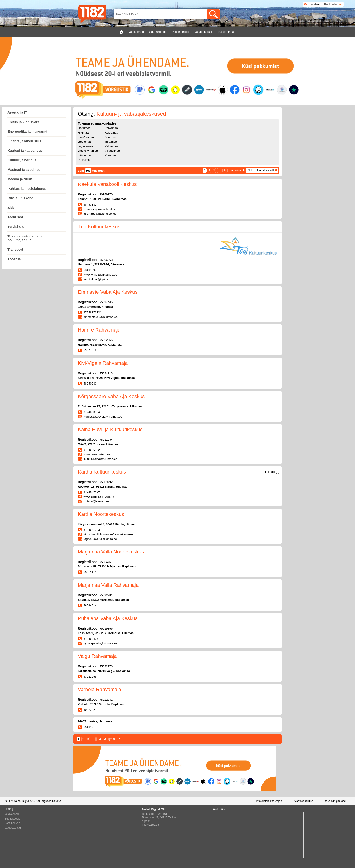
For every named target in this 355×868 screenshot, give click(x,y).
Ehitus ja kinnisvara (23, 122)
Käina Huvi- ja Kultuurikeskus (110, 429)
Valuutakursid (13, 828)
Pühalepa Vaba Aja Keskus (108, 618)
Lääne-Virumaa (88, 151)
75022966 (106, 340)
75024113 (106, 373)
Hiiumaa (83, 133)
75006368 (106, 260)
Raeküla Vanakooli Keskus (107, 184)
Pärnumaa (85, 160)
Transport (15, 249)
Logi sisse (314, 4)
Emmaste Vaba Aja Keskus (108, 292)
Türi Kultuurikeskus (99, 227)
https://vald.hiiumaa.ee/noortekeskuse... (109, 534)
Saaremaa (111, 137)
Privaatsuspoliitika (303, 801)
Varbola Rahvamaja (100, 689)
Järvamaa (84, 142)
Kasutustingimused (334, 801)
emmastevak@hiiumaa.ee (101, 317)
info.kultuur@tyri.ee (96, 279)
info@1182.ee (150, 825)
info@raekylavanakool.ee (100, 214)
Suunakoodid (12, 819)
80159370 (106, 194)
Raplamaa (111, 133)
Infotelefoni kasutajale (269, 801)
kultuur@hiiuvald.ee (96, 501)
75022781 (106, 595)
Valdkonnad (12, 814)
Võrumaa (111, 155)
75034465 (106, 302)
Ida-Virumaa (86, 137)
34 (225, 171)
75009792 (106, 482)
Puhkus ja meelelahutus (27, 189)
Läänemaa (85, 155)
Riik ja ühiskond (20, 198)
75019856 (106, 629)
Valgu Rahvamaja (97, 656)
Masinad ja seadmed (24, 170)
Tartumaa (111, 142)
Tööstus (14, 259)
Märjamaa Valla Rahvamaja (108, 585)
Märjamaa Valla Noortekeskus (111, 552)
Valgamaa (111, 146)
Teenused (15, 217)
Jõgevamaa (85, 146)
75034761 (106, 562)
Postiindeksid (13, 823)
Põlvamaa (111, 128)
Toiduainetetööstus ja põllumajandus (25, 238)
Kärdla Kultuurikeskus (102, 472)
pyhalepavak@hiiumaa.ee (101, 643)
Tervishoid (16, 227)
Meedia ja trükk (20, 179)
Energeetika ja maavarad (27, 131)
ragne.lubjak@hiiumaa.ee (100, 539)
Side (11, 208)
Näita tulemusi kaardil (261, 171)
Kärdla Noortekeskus (101, 514)
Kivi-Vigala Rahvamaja (103, 363)
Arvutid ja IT (17, 112)
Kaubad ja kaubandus (25, 150)
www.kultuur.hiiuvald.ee (99, 497)
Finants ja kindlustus (24, 141)
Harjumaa (84, 128)
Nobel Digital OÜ (24, 801)
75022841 (106, 700)
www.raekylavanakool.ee (100, 209)
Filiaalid (272, 472)
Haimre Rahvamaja (99, 330)
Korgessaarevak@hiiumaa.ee (103, 417)
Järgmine (235, 170)
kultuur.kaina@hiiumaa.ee (101, 459)
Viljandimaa (112, 151)
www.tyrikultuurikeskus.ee (100, 275)
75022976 (106, 666)
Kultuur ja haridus (22, 160)
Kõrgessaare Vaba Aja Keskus (111, 396)
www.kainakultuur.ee (97, 454)
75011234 (106, 440)
